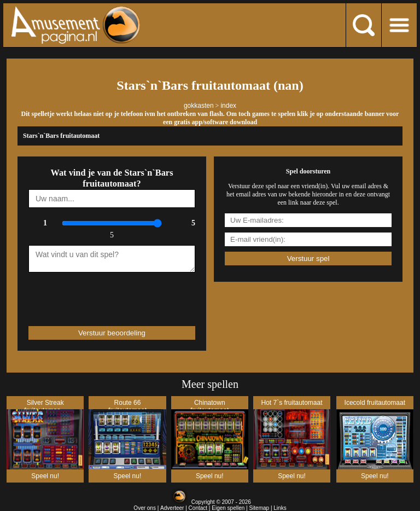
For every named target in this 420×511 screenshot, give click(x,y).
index (228, 106)
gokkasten (199, 106)
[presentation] (92, 294)
